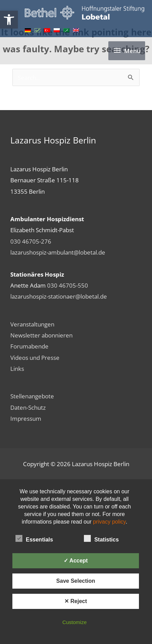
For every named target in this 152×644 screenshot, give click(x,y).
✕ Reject (75, 601)
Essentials (34, 538)
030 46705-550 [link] (68, 285)
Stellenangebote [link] (32, 396)
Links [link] (17, 368)
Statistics (101, 538)
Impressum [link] (26, 418)
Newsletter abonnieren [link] (41, 335)
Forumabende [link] (29, 346)
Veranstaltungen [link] (32, 324)
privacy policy (110, 522)
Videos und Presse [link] (35, 357)
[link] (9, 20)
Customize (74, 622)
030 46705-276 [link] (31, 241)
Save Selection (76, 581)
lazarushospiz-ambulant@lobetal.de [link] (58, 252)
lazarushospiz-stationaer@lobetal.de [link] (59, 296)
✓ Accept (76, 561)
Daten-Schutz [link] (28, 407)
